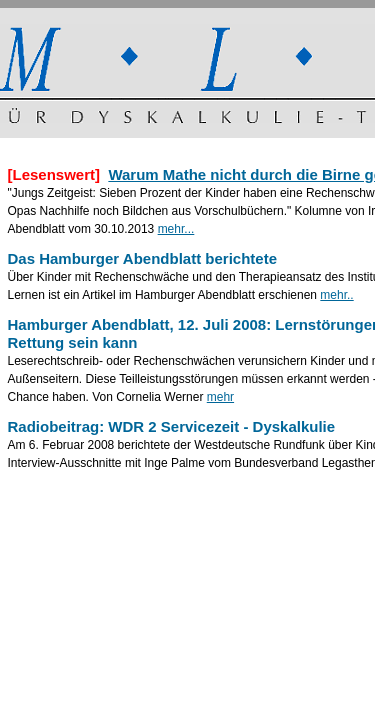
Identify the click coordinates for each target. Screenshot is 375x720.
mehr (220, 397)
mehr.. (336, 295)
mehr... (176, 229)
